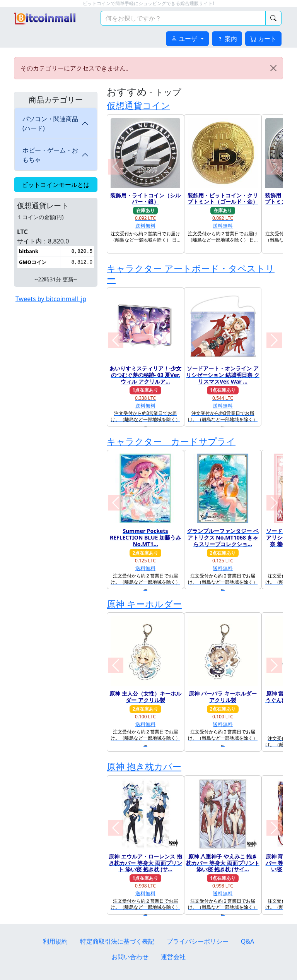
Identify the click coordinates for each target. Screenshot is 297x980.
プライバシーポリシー (198, 941)
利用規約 (55, 941)
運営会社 (173, 957)
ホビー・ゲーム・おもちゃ (50, 155)
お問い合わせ (130, 957)
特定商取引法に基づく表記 (117, 941)
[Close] (273, 68)
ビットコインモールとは (56, 185)
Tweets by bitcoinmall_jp (51, 299)
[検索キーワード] (183, 18)
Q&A (247, 941)
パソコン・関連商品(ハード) (50, 123)
